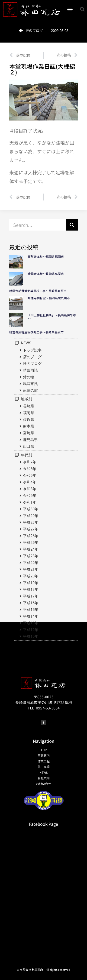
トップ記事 (32, 350)
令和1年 (30, 502)
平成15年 (31, 610)
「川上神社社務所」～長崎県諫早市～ (52, 317)
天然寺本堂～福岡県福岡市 (46, 257)
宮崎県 (29, 433)
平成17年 (31, 596)
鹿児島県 (30, 440)
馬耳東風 (30, 384)
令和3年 (30, 489)
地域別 (26, 399)
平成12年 (31, 630)
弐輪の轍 (30, 390)
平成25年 (31, 543)
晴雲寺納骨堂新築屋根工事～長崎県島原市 (38, 291)
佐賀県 (29, 420)
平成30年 (31, 509)
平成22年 (31, 563)
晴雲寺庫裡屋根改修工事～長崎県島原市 (36, 332)
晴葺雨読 (30, 370)
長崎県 (29, 406)
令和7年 (30, 462)
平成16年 (31, 603)
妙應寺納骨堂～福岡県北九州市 (50, 298)
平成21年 (31, 569)
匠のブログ (34, 30)
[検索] (72, 225)
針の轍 (29, 377)
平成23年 (31, 556)
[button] (70, 9)
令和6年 (30, 469)
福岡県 (29, 413)
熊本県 (29, 426)
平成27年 (31, 529)
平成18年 (31, 590)
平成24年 (31, 549)
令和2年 (30, 496)
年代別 (26, 455)
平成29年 (31, 516)
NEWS (26, 343)
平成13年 (31, 623)
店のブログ (32, 357)
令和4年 (30, 482)
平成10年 (31, 636)
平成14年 (31, 616)
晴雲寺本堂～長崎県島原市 (46, 274)
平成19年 (31, 583)
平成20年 (31, 576)
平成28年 (31, 522)
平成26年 (31, 536)
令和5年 (30, 476)
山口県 (29, 446)
